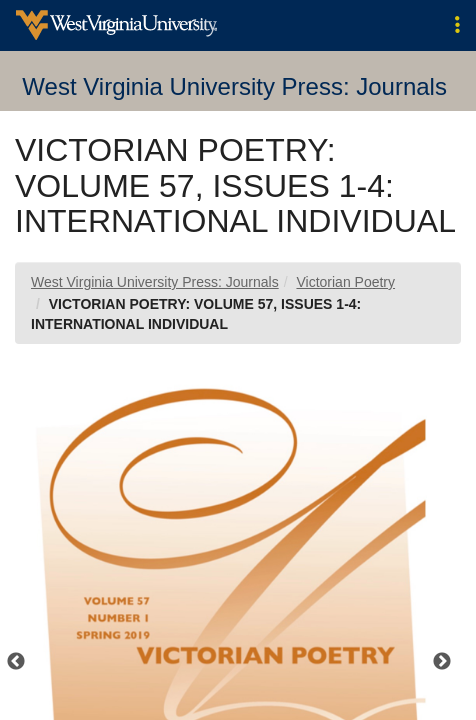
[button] (457, 25)
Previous (16, 662)
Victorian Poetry (345, 282)
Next (442, 662)
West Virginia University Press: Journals (155, 282)
